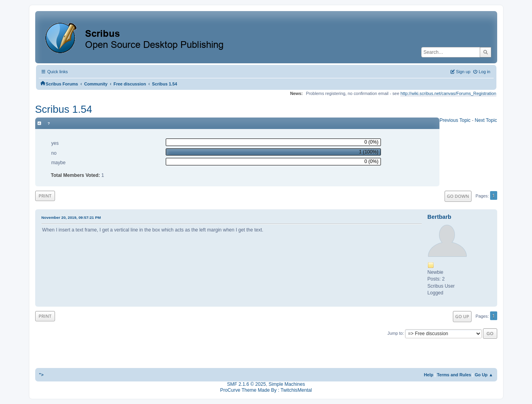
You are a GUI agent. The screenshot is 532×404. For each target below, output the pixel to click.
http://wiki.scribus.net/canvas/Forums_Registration (448, 93)
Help (429, 375)
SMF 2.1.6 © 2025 (246, 384)
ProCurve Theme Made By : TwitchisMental (266, 390)
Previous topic (455, 120)
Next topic (486, 120)
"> (42, 375)
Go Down (458, 196)
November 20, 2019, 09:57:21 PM (71, 217)
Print (45, 196)
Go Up (462, 316)
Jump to (395, 333)
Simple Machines (287, 384)
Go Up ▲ (484, 375)
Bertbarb (439, 217)
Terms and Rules (454, 375)
